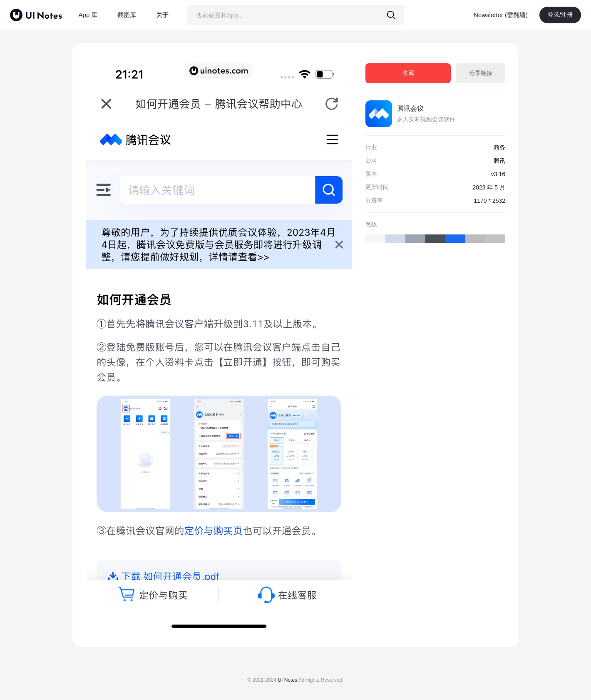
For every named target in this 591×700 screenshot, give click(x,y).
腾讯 (499, 161)
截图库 (127, 15)
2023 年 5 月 (489, 187)
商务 (499, 147)
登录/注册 (560, 15)
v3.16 (498, 174)
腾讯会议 (410, 108)
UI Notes (287, 680)
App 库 (88, 15)
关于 (162, 15)
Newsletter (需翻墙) (501, 15)
